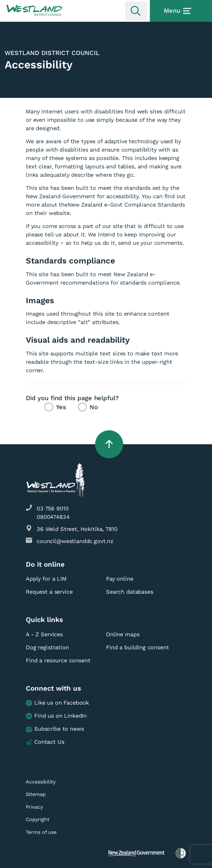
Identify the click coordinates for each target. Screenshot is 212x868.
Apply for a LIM (46, 579)
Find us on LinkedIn (56, 716)
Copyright (38, 819)
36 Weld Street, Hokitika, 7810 (77, 529)
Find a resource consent (58, 660)
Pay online (120, 579)
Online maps (123, 634)
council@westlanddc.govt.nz (75, 541)
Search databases (130, 592)
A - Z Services (44, 634)
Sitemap (36, 794)
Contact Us (45, 742)
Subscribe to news (55, 729)
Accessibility (41, 782)
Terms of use (41, 832)
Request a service (49, 592)
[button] (34, 11)
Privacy (34, 807)
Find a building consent (138, 647)
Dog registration (47, 647)
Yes (61, 407)
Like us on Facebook (57, 703)
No (94, 407)
